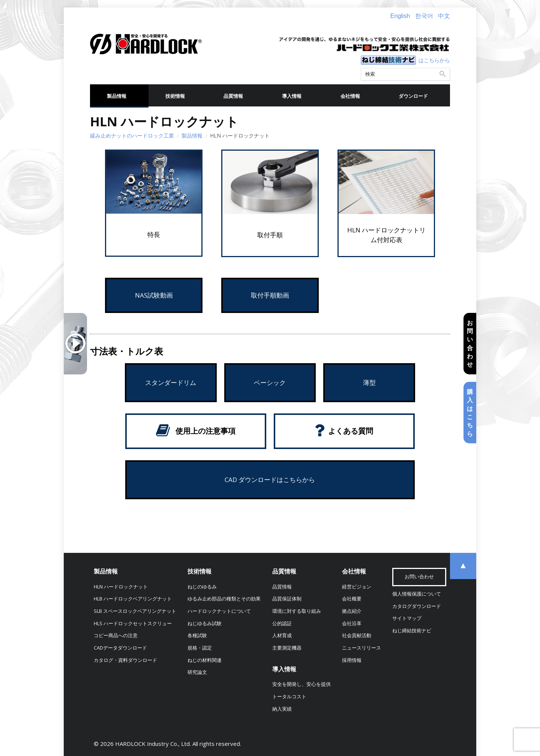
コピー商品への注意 (116, 635)
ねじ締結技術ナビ (412, 631)
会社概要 (352, 599)
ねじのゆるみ (202, 587)
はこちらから (434, 60)
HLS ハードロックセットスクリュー (133, 624)
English (400, 16)
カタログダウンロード (417, 606)
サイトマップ (407, 618)
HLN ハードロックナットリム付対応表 (386, 235)
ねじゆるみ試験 (205, 624)
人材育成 (282, 635)
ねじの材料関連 (205, 660)
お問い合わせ (470, 343)
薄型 (369, 382)
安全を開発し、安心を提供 (301, 684)
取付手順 (270, 235)
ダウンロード (413, 96)
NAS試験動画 (154, 295)
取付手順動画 (270, 295)
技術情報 (175, 96)
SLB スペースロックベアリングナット (135, 611)
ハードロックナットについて (219, 611)
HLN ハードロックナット (121, 587)
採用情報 (352, 660)
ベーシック (270, 382)
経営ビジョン (357, 587)
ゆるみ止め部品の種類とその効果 (224, 599)
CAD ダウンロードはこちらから (270, 480)
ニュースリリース (361, 648)
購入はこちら (470, 413)
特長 (154, 234)
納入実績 (282, 709)
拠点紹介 (352, 611)
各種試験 (197, 635)
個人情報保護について (417, 594)
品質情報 (233, 96)
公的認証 (282, 624)
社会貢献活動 (357, 635)
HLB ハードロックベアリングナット (133, 599)
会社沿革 (352, 624)
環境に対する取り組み (297, 611)
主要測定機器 (287, 648)
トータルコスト (289, 697)
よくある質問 (351, 431)
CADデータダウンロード (120, 648)
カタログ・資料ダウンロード (125, 660)
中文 (444, 16)
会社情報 (350, 96)
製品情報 (117, 96)
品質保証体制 (287, 599)
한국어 (424, 16)
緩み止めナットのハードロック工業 (132, 135)
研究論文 (197, 672)
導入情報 (292, 96)
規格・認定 (200, 648)
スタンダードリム (171, 382)
